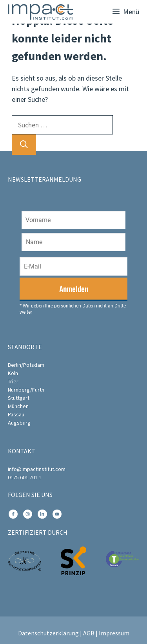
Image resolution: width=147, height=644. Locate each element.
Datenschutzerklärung (48, 633)
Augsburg (19, 423)
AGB (89, 633)
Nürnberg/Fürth (26, 390)
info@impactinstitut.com (37, 469)
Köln (13, 373)
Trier (13, 381)
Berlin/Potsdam (26, 365)
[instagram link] (13, 514)
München (18, 406)
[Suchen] (24, 145)
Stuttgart (19, 398)
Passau (16, 414)
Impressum (114, 633)
